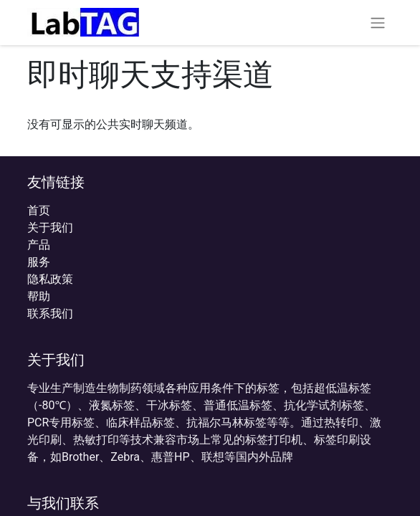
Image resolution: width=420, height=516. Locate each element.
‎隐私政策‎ (50, 279)
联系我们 (50, 314)
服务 (39, 262)
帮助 (39, 296)
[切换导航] (378, 23)
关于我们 (50, 228)
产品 (39, 245)
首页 (39, 210)
